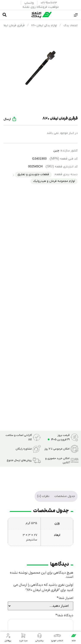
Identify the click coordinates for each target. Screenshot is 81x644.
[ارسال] (14, 119)
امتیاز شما (65, 598)
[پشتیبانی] (40, 636)
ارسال (7, 119)
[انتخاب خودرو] (57, 636)
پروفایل (8, 641)
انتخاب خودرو (57, 641)
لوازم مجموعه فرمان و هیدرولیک (54, 181)
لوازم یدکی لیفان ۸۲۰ (44, 25)
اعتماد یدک (71, 25)
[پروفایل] (8, 636)
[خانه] (74, 636)
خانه (74, 641)
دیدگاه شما (64, 615)
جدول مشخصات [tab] (65, 496)
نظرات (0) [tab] (43, 496)
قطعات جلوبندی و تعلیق (33, 174)
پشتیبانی (39, 641)
